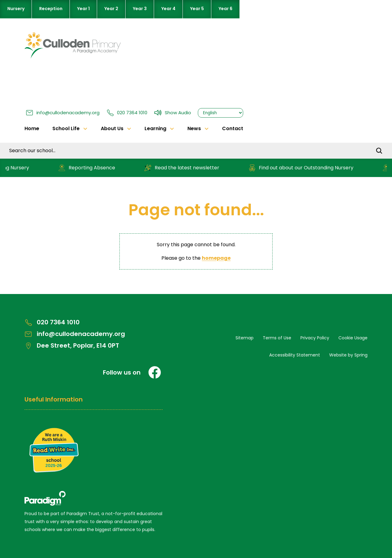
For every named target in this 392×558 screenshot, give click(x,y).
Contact (233, 128)
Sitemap (245, 338)
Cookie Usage (353, 338)
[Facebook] (155, 372)
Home (32, 128)
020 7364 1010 (127, 113)
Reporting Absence (88, 168)
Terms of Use (277, 338)
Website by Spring (348, 355)
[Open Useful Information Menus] (94, 403)
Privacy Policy (315, 338)
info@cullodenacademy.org (63, 113)
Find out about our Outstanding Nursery (303, 168)
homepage (216, 258)
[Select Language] (221, 113)
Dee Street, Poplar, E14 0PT (72, 346)
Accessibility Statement (295, 355)
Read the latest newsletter (183, 168)
